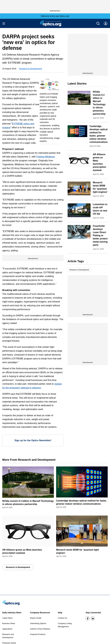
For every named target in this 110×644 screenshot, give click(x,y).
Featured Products (38, 634)
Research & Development (31, 69)
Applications (7, 629)
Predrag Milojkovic (46, 157)
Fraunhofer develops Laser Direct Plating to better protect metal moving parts (100, 235)
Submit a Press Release (40, 629)
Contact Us (62, 618)
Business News (9, 623)
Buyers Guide (36, 618)
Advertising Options (38, 623)
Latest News (7, 618)
